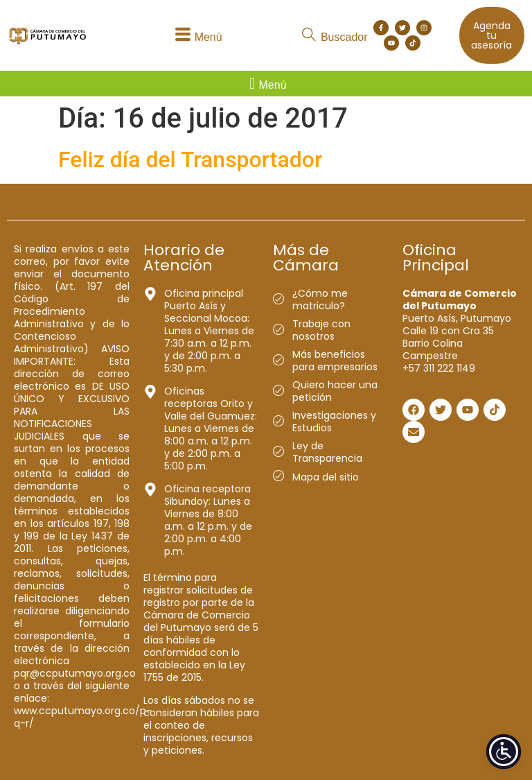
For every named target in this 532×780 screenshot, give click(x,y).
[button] (197, 36)
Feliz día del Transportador (190, 159)
